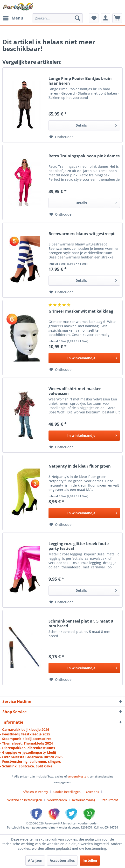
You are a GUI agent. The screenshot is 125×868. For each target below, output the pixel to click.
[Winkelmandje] (117, 18)
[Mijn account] (105, 18)
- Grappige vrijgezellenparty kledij (28, 752)
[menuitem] (13, 18)
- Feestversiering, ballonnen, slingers (30, 762)
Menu (13, 17)
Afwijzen (35, 860)
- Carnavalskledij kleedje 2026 (25, 730)
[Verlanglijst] (94, 18)
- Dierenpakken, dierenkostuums (28, 748)
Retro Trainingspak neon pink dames (84, 156)
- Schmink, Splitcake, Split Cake (26, 766)
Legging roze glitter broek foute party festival (79, 546)
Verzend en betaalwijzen (25, 800)
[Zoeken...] (58, 18)
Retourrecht (109, 800)
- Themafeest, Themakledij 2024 (26, 743)
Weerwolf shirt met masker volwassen (75, 391)
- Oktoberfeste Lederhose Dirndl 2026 (31, 757)
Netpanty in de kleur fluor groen (80, 466)
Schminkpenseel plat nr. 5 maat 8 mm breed (81, 624)
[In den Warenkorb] (84, 358)
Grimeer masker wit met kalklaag (81, 311)
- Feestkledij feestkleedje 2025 (25, 734)
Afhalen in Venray (35, 792)
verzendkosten (78, 776)
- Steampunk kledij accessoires (26, 739)
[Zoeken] (77, 18)
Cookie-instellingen (67, 792)
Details (96, 125)
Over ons (92, 792)
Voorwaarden (57, 800)
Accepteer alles (62, 860)
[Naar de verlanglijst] (62, 137)
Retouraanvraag (84, 800)
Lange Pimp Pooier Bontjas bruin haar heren (80, 81)
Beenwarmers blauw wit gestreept (82, 234)
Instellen (90, 860)
